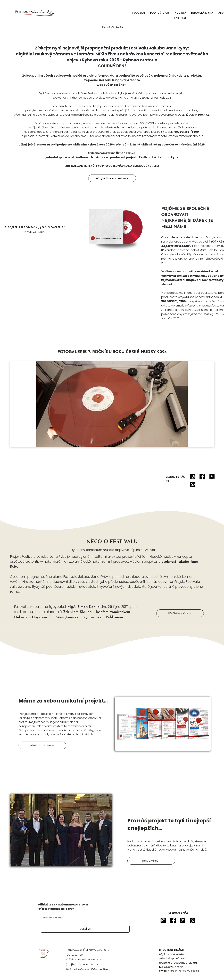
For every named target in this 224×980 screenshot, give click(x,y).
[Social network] (193, 477)
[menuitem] (139, 13)
